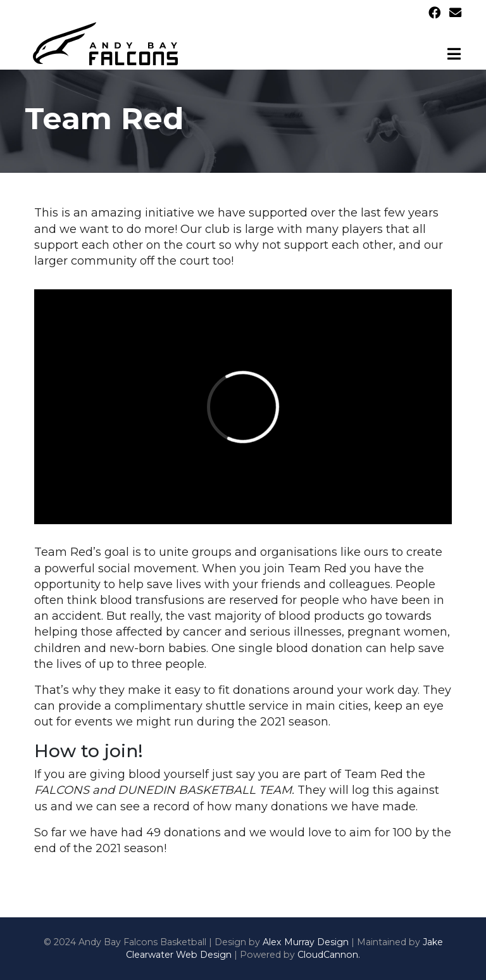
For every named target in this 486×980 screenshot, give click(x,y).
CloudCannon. (329, 955)
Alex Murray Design (306, 942)
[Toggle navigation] (454, 54)
